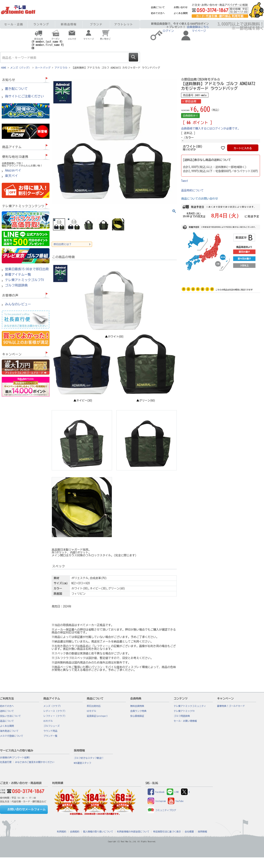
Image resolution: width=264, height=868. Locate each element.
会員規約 (75, 832)
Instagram (157, 801)
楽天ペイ (12, 176)
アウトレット (124, 24)
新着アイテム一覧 (18, 275)
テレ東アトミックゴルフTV (24, 280)
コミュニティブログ (162, 810)
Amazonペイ (13, 170)
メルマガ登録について (12, 736)
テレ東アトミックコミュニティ (190, 706)
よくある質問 (181, 13)
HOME (4, 68)
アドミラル (61, 68)
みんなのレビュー (18, 304)
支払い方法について (10, 716)
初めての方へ (158, 13)
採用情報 (202, 832)
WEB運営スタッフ (82, 763)
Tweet (185, 181)
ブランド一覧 (50, 736)
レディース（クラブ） (55, 711)
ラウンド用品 (50, 731)
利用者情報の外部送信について (133, 832)
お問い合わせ (181, 7)
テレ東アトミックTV (184, 711)
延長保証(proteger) (97, 716)
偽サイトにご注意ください (24, 96)
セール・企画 (14, 24)
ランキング (41, 24)
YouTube (176, 801)
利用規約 (62, 832)
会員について (158, 7)
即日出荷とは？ (63, 244)
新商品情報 (69, 24)
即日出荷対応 (94, 706)
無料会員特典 (137, 706)
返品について (7, 721)
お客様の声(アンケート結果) (15, 758)
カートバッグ (43, 68)
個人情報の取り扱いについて (98, 832)
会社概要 (189, 832)
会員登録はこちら (198, 27)
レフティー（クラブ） (55, 716)
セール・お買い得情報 (185, 721)
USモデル (48, 721)
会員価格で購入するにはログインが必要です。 (211, 129)
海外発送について (9, 731)
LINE (173, 792)
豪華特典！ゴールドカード (231, 706)
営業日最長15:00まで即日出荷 (27, 269)
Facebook (156, 792)
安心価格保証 (137, 716)
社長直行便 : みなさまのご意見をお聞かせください (27, 762)
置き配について (16, 89)
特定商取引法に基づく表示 (167, 832)
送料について (7, 711)
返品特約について (192, 190)
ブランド (96, 24)
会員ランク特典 (138, 711)
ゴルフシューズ (52, 726)
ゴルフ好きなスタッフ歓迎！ (89, 758)
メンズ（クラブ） (53, 706)
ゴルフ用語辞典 (16, 285)
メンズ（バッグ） (21, 68)
